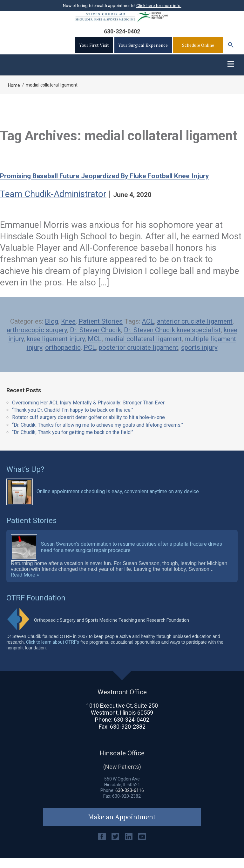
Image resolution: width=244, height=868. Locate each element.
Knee (68, 331)
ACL (148, 331)
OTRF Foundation (36, 607)
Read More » (25, 584)
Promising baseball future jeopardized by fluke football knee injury (108, 185)
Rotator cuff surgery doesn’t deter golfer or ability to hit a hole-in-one (88, 427)
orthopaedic (63, 357)
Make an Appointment (122, 827)
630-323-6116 (130, 800)
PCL (90, 357)
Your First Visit (94, 51)
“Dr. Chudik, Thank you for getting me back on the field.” (73, 441)
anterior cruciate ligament (195, 331)
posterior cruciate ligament (139, 357)
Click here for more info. (159, 5)
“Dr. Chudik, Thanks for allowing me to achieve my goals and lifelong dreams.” (98, 434)
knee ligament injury (56, 348)
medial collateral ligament (143, 348)
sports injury (199, 357)
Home (14, 95)
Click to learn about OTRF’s (53, 651)
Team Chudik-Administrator (53, 203)
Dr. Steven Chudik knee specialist (172, 339)
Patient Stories (101, 331)
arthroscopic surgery (37, 339)
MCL (95, 348)
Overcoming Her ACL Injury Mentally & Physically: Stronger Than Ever (88, 412)
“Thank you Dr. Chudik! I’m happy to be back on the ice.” (73, 420)
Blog (51, 331)
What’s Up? (25, 479)
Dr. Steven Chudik (95, 339)
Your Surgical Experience (143, 51)
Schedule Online (198, 51)
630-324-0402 (122, 38)
